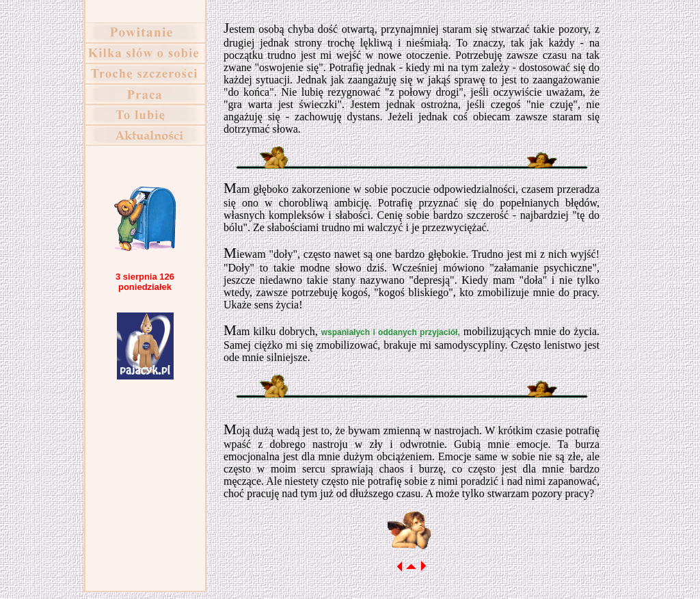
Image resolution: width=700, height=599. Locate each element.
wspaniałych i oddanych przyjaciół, (391, 332)
